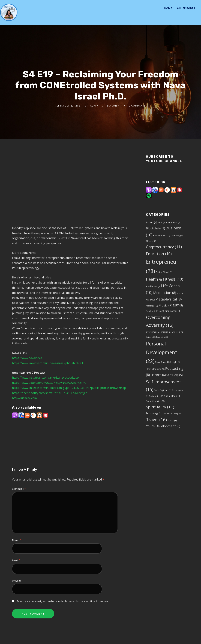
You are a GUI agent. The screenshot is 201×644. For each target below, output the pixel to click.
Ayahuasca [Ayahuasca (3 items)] (173, 222)
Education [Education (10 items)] (159, 254)
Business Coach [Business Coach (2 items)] (161, 236)
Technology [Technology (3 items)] (154, 413)
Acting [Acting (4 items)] (152, 222)
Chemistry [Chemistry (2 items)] (176, 236)
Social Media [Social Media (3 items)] (172, 396)
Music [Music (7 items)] (165, 305)
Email (16, 560)
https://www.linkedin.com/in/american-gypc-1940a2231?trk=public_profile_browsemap (69, 388)
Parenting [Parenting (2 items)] (162, 337)
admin (94, 106)
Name (17, 540)
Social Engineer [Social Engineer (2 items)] (163, 390)
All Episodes (186, 8)
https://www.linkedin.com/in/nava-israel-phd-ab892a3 (47, 363)
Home (168, 8)
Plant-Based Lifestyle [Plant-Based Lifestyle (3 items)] (168, 362)
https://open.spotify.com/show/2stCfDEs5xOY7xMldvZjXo (50, 393)
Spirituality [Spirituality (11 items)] (160, 407)
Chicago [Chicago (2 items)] (151, 241)
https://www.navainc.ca (27, 358)
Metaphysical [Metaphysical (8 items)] (168, 299)
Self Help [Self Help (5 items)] (175, 375)
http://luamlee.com (24, 398)
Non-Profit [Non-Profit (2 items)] (152, 311)
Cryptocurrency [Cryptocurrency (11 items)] (164, 247)
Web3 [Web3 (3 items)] (172, 420)
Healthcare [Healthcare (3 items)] (153, 286)
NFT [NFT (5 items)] (178, 305)
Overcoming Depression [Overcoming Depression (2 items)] (158, 332)
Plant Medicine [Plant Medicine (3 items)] (155, 369)
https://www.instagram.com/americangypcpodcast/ (46, 378)
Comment (19, 489)
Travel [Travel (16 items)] (156, 420)
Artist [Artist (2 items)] (162, 223)
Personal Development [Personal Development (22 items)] (161, 352)
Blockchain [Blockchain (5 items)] (155, 228)
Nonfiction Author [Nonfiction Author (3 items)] (169, 311)
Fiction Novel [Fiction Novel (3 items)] (164, 272)
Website (17, 581)
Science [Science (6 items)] (158, 375)
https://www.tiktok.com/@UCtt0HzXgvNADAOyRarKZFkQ (49, 383)
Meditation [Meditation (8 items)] (165, 293)
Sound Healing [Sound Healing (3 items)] (155, 401)
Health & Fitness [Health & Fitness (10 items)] (165, 279)
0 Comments (137, 106)
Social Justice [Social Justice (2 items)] (156, 396)
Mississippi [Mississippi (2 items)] (152, 306)
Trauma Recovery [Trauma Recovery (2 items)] (171, 413)
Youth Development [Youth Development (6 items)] (163, 426)
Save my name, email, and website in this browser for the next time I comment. (63, 601)
